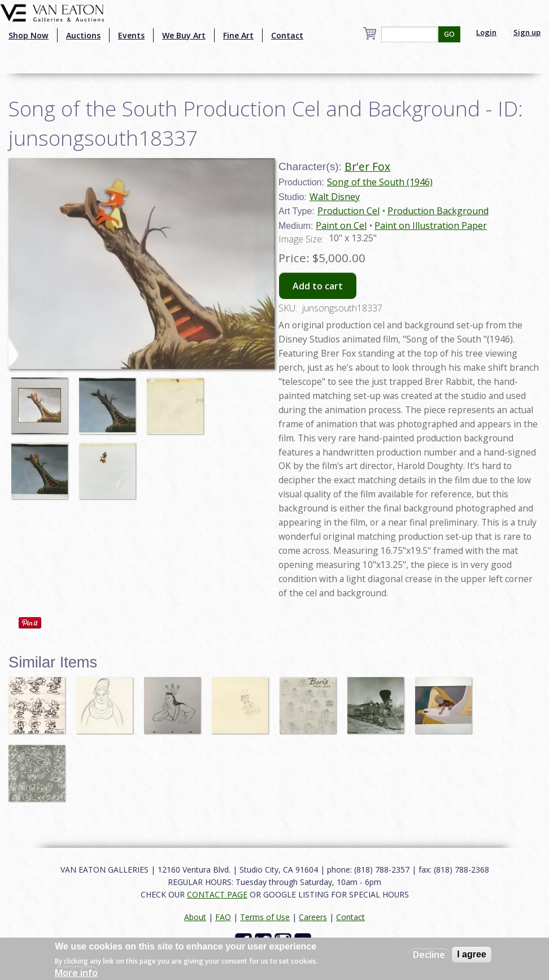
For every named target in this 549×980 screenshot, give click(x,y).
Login (486, 32)
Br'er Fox (367, 166)
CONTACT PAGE (217, 894)
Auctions (83, 35)
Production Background (438, 211)
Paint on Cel (341, 226)
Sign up (527, 32)
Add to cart (318, 286)
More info (76, 973)
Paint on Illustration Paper (431, 226)
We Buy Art (184, 35)
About (195, 917)
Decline (429, 955)
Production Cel (348, 211)
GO (449, 34)
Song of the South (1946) (380, 182)
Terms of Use (265, 917)
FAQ (223, 917)
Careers (313, 917)
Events (131, 35)
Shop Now (29, 35)
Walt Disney (335, 197)
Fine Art (238, 35)
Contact (287, 35)
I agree (472, 954)
